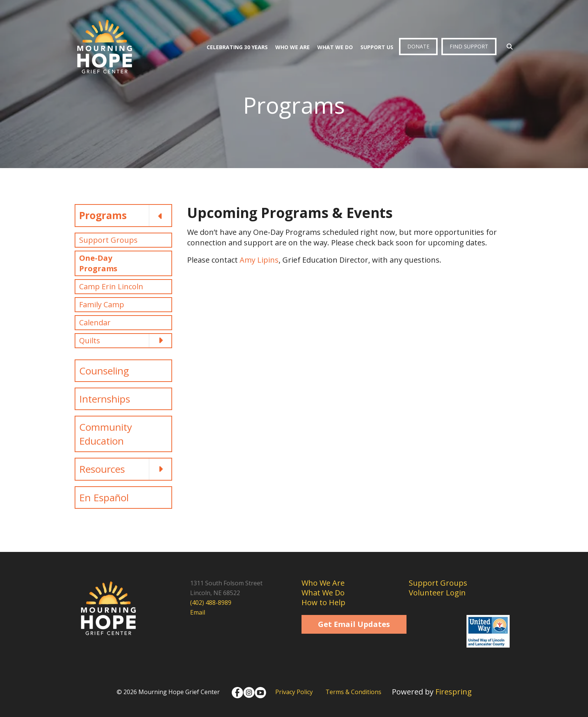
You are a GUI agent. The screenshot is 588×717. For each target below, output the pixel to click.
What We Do (335, 47)
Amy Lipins (259, 260)
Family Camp (102, 304)
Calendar (95, 322)
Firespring (454, 692)
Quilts (125, 341)
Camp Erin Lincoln (111, 286)
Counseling (104, 371)
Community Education (106, 434)
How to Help (323, 602)
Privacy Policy (294, 692)
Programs (125, 215)
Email (198, 612)
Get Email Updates (354, 624)
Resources (125, 469)
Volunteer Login (437, 593)
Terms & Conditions (353, 692)
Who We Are (292, 47)
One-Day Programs (98, 263)
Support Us (377, 47)
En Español (104, 498)
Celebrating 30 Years (237, 47)
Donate (418, 46)
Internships (105, 399)
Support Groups (108, 240)
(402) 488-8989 (211, 603)
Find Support (469, 46)
